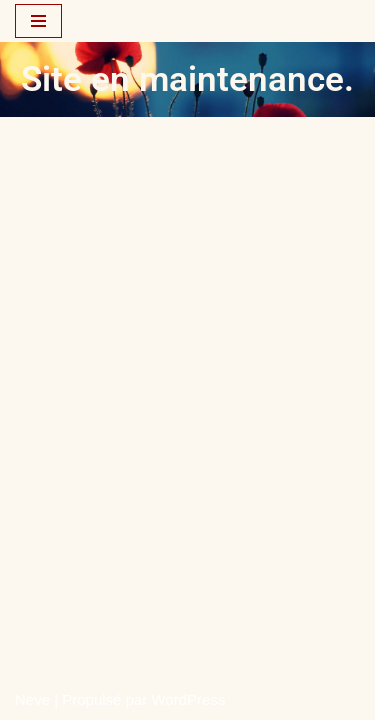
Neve (32, 699)
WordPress (188, 699)
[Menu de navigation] (38, 21)
